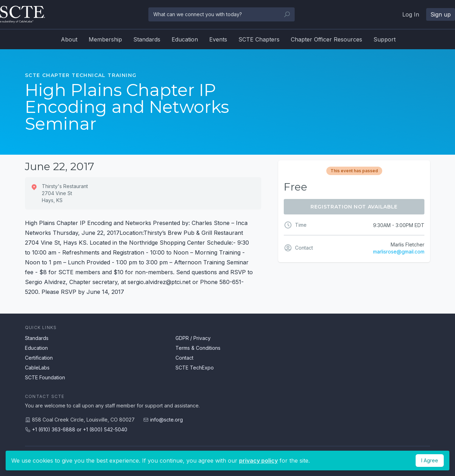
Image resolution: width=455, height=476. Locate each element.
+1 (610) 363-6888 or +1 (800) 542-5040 (80, 429)
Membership (105, 39)
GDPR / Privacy (193, 338)
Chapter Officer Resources (326, 39)
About (69, 39)
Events (218, 39)
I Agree (430, 460)
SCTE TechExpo (195, 368)
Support (384, 39)
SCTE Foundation (45, 377)
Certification (39, 358)
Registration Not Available (354, 207)
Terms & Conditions (198, 348)
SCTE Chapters (259, 39)
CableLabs (37, 368)
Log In (411, 14)
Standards (147, 39)
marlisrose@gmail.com (399, 252)
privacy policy (258, 461)
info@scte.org (166, 420)
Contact (184, 358)
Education (185, 39)
